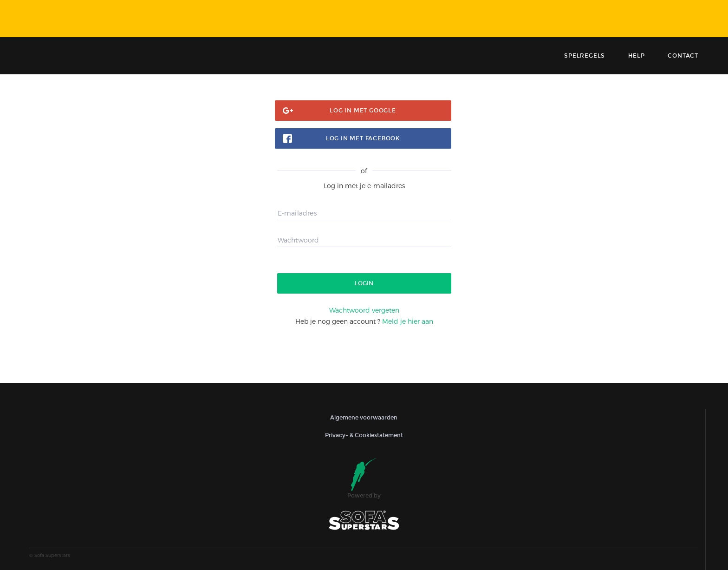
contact (683, 56)
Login (364, 283)
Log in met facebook (363, 138)
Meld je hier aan (408, 321)
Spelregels (585, 56)
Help (636, 56)
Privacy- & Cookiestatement (364, 435)
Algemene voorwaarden (364, 418)
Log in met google (363, 111)
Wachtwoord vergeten (364, 310)
